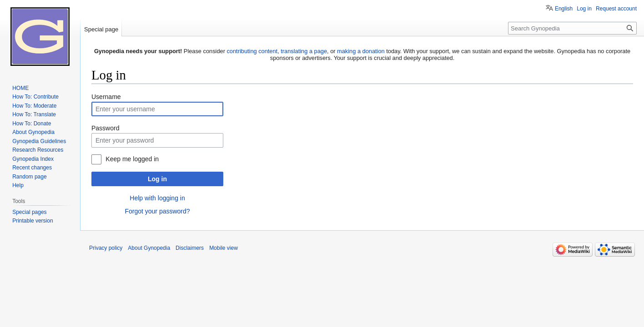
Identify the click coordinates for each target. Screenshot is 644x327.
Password (105, 128)
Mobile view (224, 248)
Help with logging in (157, 198)
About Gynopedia (149, 248)
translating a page (304, 51)
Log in (157, 179)
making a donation (361, 51)
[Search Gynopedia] (572, 28)
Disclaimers (190, 248)
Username (106, 97)
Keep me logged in (132, 159)
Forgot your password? (157, 211)
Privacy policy (106, 248)
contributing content (252, 51)
